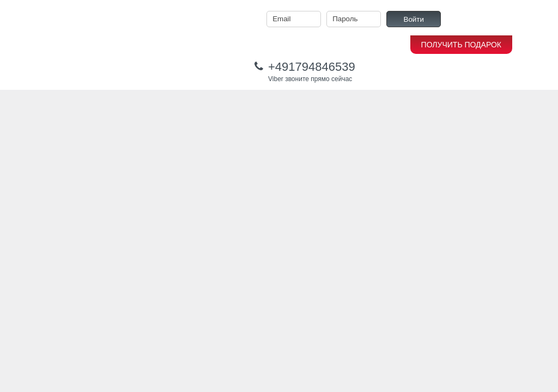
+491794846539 (312, 67)
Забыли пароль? (515, 19)
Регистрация (465, 19)
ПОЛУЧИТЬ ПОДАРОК (461, 45)
